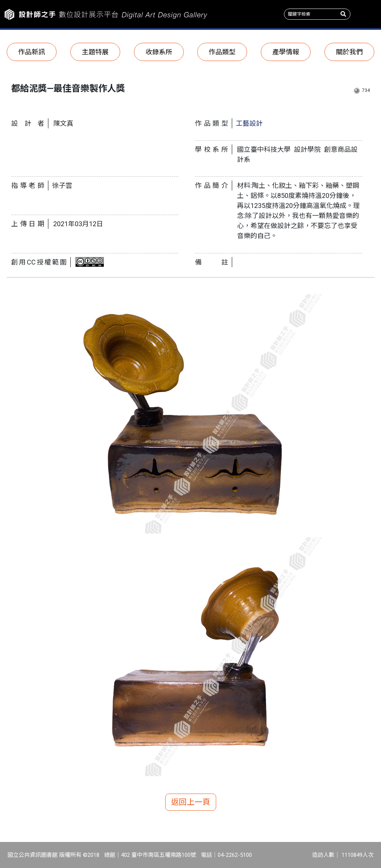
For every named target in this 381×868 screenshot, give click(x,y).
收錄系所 (159, 52)
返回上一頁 (191, 802)
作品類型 (222, 52)
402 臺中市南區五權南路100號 (159, 855)
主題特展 (95, 52)
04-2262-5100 (235, 855)
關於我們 (349, 52)
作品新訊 (32, 52)
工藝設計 (249, 123)
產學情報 (286, 52)
